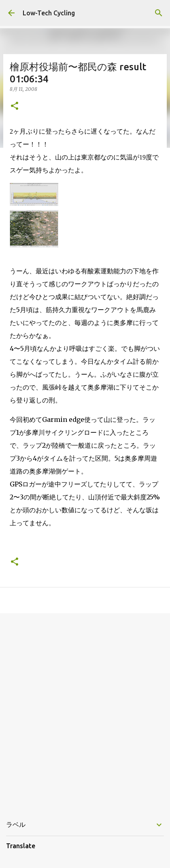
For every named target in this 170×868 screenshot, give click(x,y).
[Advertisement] (85, 710)
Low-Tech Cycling (49, 13)
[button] (15, 106)
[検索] (159, 13)
